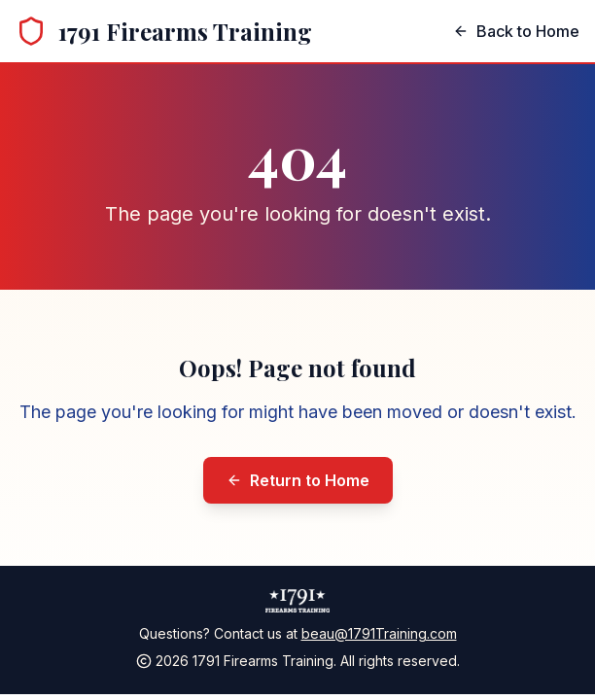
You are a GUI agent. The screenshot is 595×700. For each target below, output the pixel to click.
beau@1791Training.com (379, 633)
